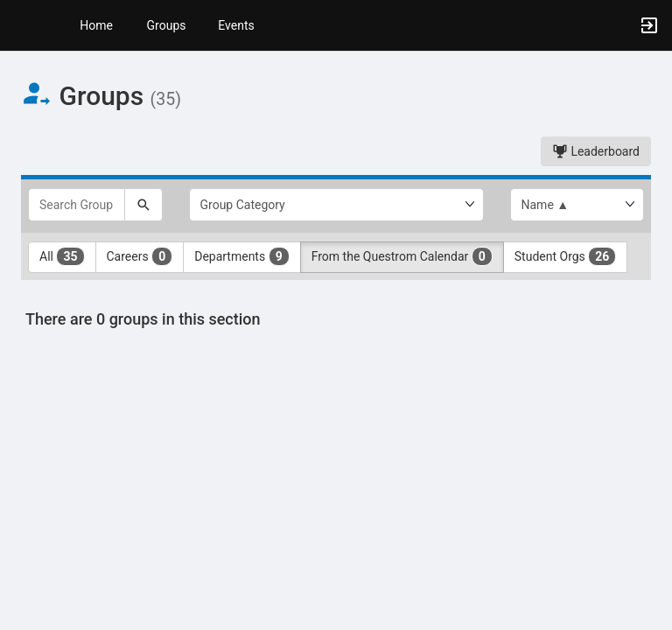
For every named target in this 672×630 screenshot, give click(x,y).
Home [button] (96, 25)
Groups (167, 25)
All (62, 256)
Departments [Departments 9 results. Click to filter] (242, 256)
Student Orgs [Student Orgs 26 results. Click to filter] (566, 256)
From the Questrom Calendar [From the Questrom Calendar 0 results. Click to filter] (402, 256)
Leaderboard (596, 151)
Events (236, 25)
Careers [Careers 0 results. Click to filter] (140, 256)
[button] (22, 25)
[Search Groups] (77, 205)
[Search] (143, 205)
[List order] (577, 205)
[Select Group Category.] (336, 205)
